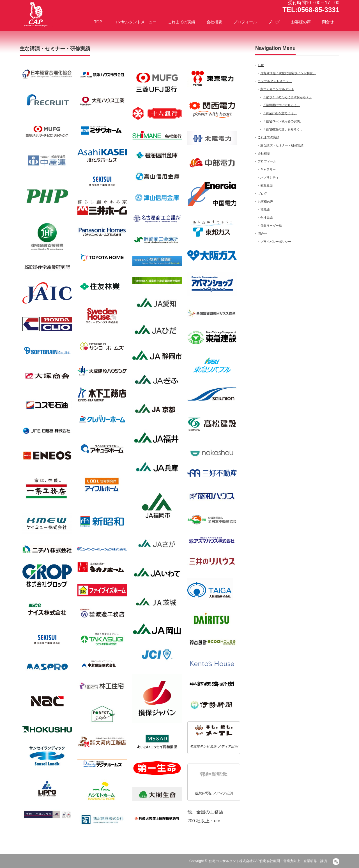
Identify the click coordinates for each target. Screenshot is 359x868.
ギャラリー (268, 169)
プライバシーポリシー (276, 242)
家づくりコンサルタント (277, 89)
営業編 (265, 209)
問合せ (328, 22)
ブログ (274, 22)
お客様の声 (301, 22)
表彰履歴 (266, 185)
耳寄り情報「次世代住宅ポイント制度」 (288, 73)
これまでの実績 (181, 22)
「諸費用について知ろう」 (281, 105)
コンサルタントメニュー (135, 22)
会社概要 (214, 22)
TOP (98, 22)
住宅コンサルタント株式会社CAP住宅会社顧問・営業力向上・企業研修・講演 (268, 861)
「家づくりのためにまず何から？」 (287, 97)
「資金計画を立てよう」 (280, 113)
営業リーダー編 (271, 226)
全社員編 (266, 218)
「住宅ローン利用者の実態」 (283, 121)
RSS (336, 862)
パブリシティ (270, 178)
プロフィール (245, 22)
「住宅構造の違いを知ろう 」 (283, 129)
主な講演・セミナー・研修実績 (282, 145)
